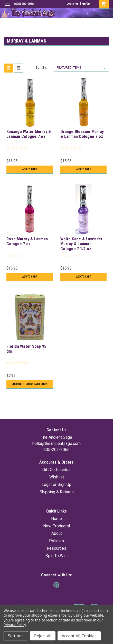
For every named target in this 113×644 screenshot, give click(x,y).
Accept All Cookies (79, 636)
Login (70, 4)
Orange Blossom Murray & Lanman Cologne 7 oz (82, 134)
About (57, 533)
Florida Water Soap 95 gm (26, 349)
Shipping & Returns (57, 492)
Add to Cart (30, 169)
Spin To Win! (57, 556)
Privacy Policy (15, 625)
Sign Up (85, 4)
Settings (16, 636)
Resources (56, 548)
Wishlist (57, 477)
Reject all (43, 636)
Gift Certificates (56, 470)
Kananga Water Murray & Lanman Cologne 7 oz (29, 134)
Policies (56, 541)
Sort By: (41, 68)
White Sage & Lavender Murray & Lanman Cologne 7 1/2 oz (81, 244)
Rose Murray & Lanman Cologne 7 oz (27, 241)
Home (56, 519)
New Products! (57, 526)
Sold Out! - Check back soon (30, 384)
